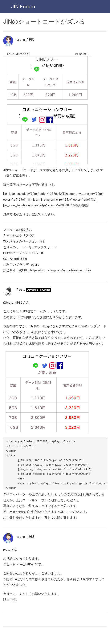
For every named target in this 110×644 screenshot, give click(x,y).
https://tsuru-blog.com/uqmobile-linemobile (61, 270)
